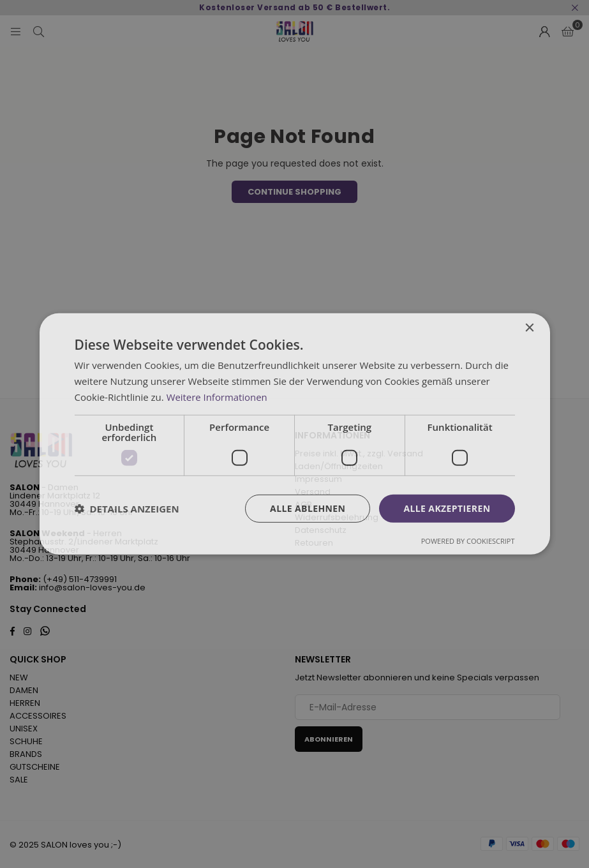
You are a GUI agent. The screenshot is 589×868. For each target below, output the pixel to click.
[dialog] (294, 434)
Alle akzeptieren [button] (447, 508)
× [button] (529, 328)
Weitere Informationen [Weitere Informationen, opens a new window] (217, 397)
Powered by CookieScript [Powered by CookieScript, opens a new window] (468, 541)
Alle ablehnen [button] (308, 508)
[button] (127, 509)
